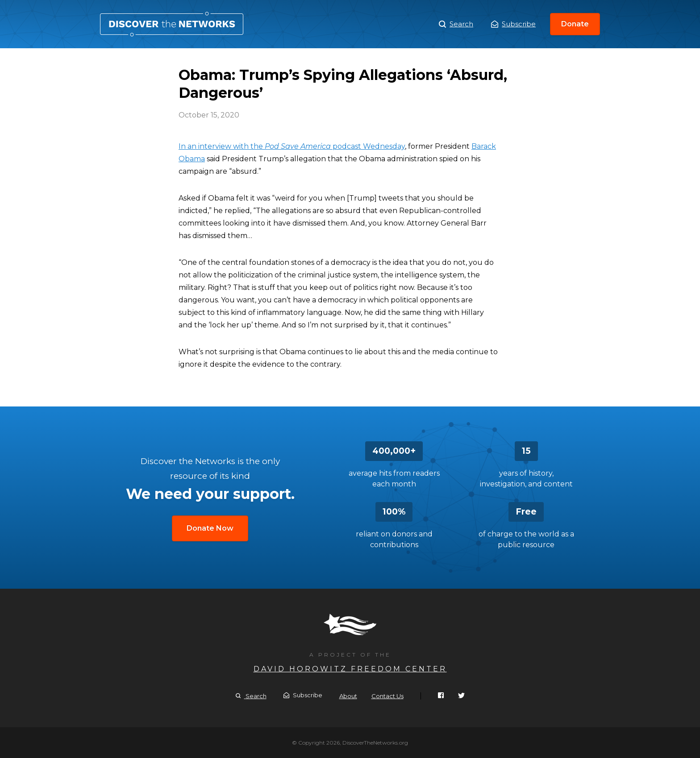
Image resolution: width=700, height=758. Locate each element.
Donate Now (210, 528)
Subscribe (513, 24)
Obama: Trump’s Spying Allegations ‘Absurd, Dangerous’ (172, 24)
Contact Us (387, 696)
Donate (575, 24)
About (348, 696)
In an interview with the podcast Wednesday (292, 146)
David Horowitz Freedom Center (350, 669)
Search (456, 24)
